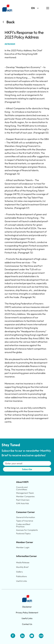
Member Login (23, 547)
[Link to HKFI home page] (7, 8)
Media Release (23, 562)
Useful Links (22, 581)
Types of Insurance (25, 521)
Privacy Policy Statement (27, 613)
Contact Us (27, 624)
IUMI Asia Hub (22, 503)
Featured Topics (23, 534)
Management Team (25, 493)
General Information (26, 517)
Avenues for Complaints (27, 530)
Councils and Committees (22, 488)
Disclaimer (27, 607)
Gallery (19, 572)
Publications (21, 576)
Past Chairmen (23, 500)
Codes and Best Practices (23, 525)
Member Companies (26, 496)
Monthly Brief (22, 567)
